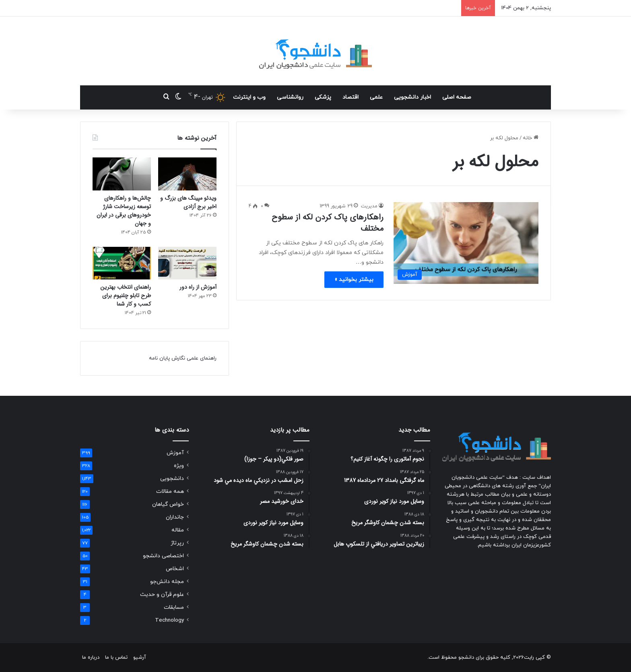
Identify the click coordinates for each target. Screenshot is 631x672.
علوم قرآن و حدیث (162, 594)
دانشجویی (172, 479)
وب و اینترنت (249, 97)
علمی (376, 97)
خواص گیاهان (168, 504)
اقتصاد (351, 97)
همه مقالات (170, 491)
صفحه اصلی (457, 97)
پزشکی (323, 97)
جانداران (175, 517)
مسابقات (174, 607)
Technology (169, 620)
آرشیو (140, 658)
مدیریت (369, 206)
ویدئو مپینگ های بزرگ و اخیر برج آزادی (188, 202)
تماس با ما (116, 658)
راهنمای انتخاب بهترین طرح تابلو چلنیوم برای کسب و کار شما (126, 296)
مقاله (178, 530)
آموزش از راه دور (198, 287)
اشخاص (175, 569)
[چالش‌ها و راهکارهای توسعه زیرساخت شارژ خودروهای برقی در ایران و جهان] (122, 174)
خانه (531, 138)
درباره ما (91, 658)
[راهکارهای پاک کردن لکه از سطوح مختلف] (466, 243)
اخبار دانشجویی (412, 97)
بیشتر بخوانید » (354, 280)
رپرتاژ (177, 543)
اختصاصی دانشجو (163, 556)
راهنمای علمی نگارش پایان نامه (183, 358)
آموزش (175, 453)
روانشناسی (290, 97)
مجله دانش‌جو (167, 582)
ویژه (179, 466)
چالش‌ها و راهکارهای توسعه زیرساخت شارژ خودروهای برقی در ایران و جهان (124, 211)
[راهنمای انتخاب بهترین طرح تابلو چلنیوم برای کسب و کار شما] (122, 263)
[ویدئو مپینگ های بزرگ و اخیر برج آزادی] (187, 174)
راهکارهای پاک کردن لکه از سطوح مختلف (328, 223)
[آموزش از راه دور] (187, 263)
